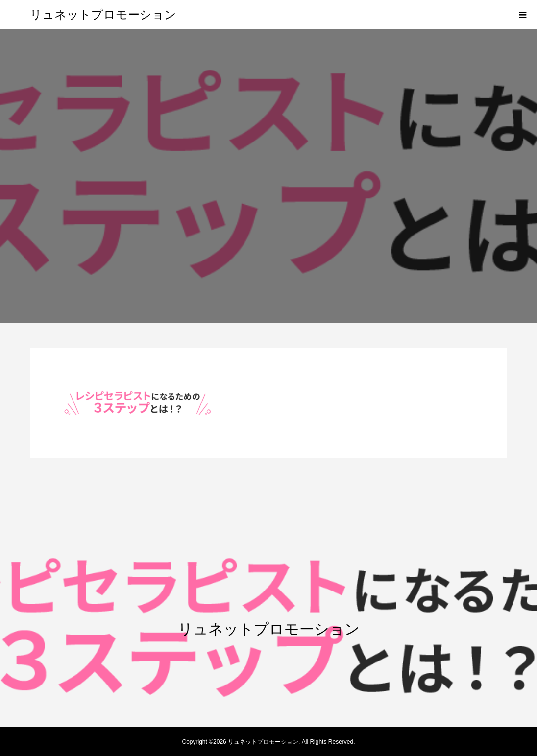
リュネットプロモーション (103, 15)
